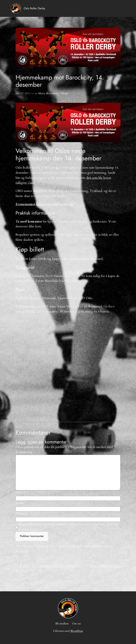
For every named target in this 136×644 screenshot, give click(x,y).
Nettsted (21, 514)
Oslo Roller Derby (34, 8)
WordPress (77, 631)
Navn (20, 493)
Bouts (65, 93)
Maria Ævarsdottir (49, 93)
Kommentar (25, 452)
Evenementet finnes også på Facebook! (45, 204)
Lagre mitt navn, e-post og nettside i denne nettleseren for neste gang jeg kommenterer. (69, 527)
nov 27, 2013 (23, 93)
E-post (21, 503)
